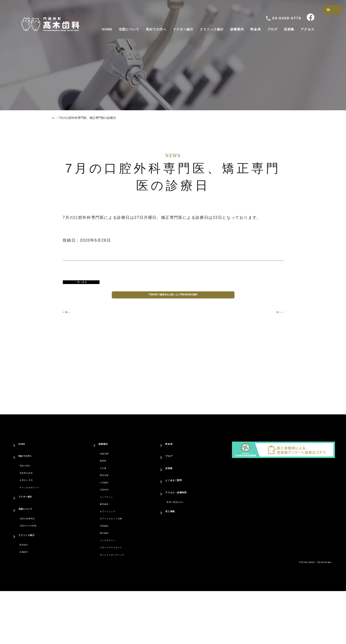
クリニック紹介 (212, 29)
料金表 (256, 29)
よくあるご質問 (180, 494)
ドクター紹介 (183, 29)
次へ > (277, 323)
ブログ (272, 29)
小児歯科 (97, 506)
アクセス (308, 29)
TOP (55, 118)
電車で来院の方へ (183, 515)
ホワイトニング (104, 545)
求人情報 (174, 527)
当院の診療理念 (34, 542)
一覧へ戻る (81, 284)
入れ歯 (95, 487)
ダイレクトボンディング (112, 604)
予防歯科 (97, 565)
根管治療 (97, 496)
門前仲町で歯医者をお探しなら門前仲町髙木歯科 (173, 301)
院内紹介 (28, 574)
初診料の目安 (32, 489)
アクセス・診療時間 (184, 506)
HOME (107, 29)
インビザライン (104, 585)
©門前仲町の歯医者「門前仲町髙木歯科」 (301, 614)
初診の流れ (30, 479)
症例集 (289, 29)
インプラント (102, 526)
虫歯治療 (97, 467)
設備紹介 (28, 583)
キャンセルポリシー (38, 509)
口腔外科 (97, 516)
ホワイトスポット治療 (110, 555)
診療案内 (237, 29)
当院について (129, 29)
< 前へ (69, 323)
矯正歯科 (97, 575)
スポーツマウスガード (110, 594)
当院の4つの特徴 (36, 552)
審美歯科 (97, 536)
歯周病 (95, 477)
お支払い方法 (32, 499)
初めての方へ (156, 29)
